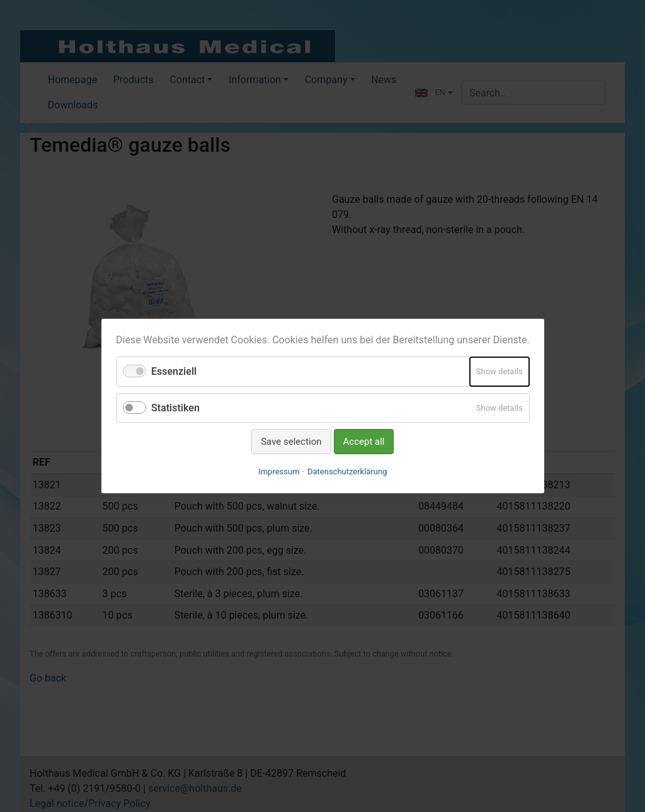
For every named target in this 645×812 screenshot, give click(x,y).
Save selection (291, 442)
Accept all (363, 442)
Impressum (279, 472)
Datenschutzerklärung (347, 472)
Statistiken (175, 407)
